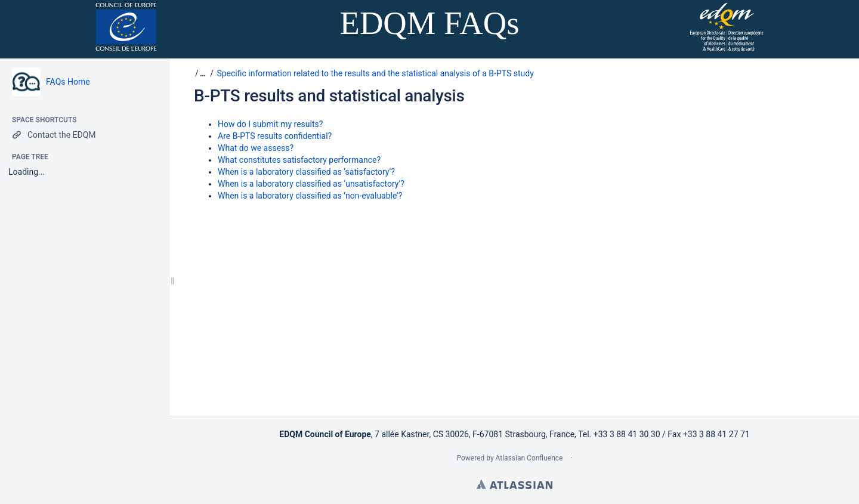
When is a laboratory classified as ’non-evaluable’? (310, 196)
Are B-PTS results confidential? (275, 136)
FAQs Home (68, 82)
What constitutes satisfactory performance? (299, 160)
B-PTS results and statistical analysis (329, 96)
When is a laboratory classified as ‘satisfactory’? (306, 172)
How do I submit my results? (270, 124)
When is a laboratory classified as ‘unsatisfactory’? (311, 184)
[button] (201, 73)
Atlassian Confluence (529, 458)
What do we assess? (256, 148)
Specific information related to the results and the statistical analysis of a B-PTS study (375, 73)
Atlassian (515, 484)
